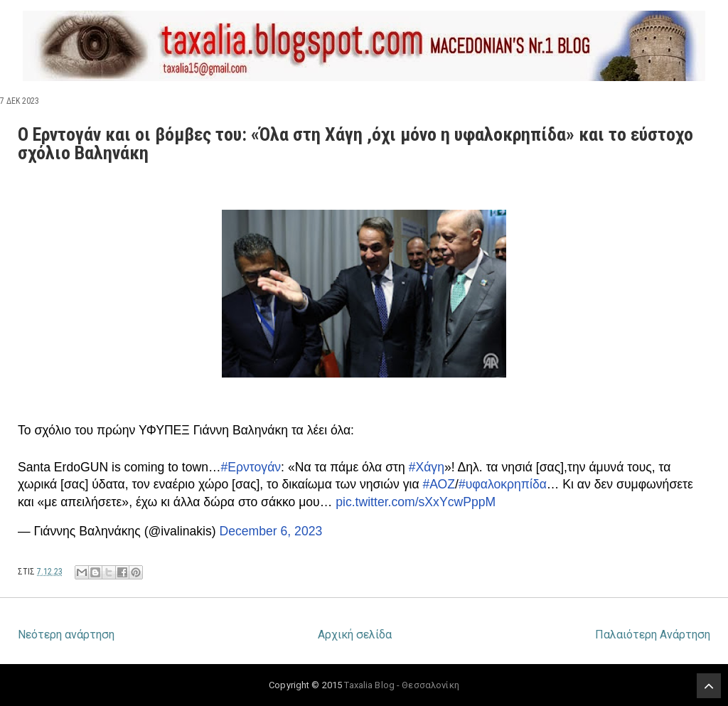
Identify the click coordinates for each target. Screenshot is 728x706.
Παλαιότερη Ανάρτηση (653, 635)
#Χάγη (427, 467)
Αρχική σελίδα (355, 635)
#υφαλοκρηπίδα (503, 484)
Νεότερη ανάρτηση (66, 635)
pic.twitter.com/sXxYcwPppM (416, 502)
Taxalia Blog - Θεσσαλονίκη (401, 685)
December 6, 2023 (271, 531)
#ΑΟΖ (439, 484)
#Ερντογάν (251, 467)
